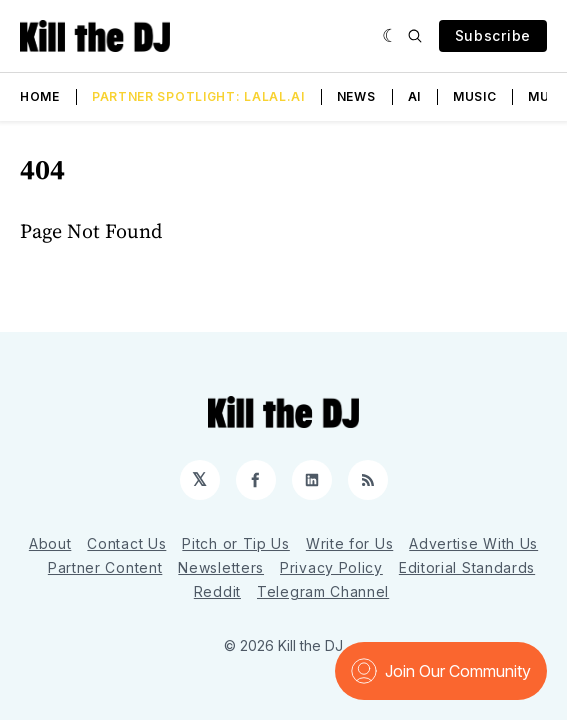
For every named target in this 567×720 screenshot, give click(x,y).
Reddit (217, 591)
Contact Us (126, 543)
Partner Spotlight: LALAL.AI (198, 96)
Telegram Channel (323, 591)
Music (475, 96)
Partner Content (105, 567)
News (356, 96)
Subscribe (493, 35)
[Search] (415, 36)
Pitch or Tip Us (236, 543)
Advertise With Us (473, 543)
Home (40, 96)
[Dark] (390, 36)
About (50, 543)
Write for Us (349, 543)
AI (414, 96)
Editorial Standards (467, 567)
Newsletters (221, 567)
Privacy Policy (331, 567)
